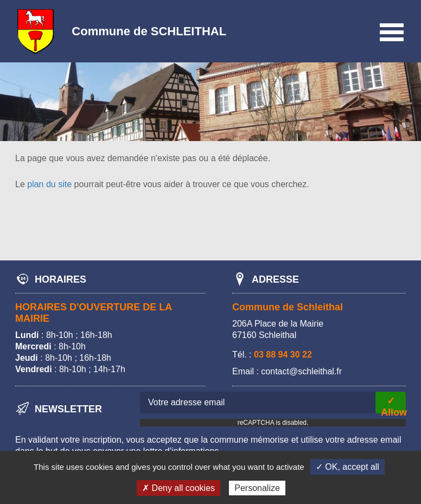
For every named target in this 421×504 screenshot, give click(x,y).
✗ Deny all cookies (178, 488)
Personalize (257, 488)
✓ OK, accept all (347, 467)
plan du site (49, 184)
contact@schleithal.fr (301, 371)
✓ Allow (393, 404)
